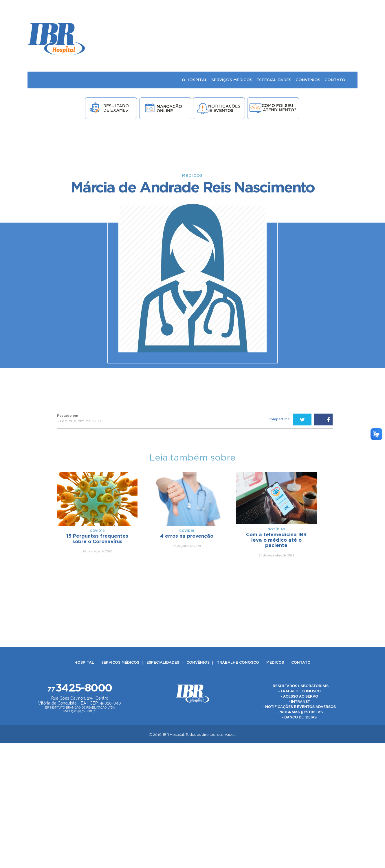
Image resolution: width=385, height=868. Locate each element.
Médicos (275, 663)
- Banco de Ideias (299, 717)
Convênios (198, 663)
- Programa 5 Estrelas (299, 712)
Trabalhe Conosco (238, 663)
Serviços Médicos (120, 663)
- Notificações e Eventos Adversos (299, 707)
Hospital (84, 663)
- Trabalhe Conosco (299, 691)
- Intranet (299, 702)
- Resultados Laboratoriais (299, 686)
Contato (301, 663)
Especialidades (163, 663)
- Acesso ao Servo (299, 696)
